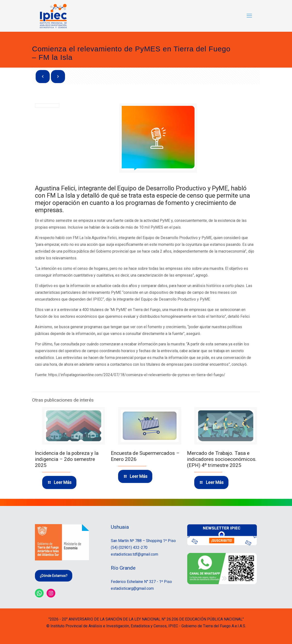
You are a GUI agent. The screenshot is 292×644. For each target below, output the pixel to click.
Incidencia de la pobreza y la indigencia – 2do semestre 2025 (67, 459)
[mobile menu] (249, 16)
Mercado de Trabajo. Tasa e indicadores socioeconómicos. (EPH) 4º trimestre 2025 (222, 459)
